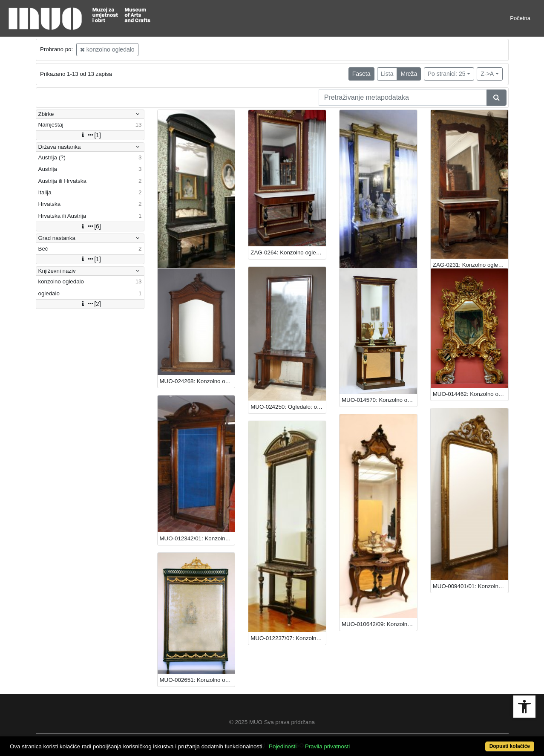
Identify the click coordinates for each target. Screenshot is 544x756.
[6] (90, 226)
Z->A (487, 74)
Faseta (361, 74)
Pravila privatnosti (327, 746)
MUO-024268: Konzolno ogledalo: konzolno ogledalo (197, 381)
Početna (520, 18)
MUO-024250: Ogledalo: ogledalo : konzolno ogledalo (288, 407)
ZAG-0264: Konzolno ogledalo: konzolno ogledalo (288, 252)
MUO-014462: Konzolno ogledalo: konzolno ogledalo (471, 394)
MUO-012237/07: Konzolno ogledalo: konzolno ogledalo (288, 638)
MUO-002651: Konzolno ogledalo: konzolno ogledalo (197, 680)
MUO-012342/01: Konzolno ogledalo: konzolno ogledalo (197, 538)
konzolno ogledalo (107, 49)
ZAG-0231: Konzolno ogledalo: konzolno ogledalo (471, 265)
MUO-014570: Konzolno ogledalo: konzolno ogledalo (379, 400)
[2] (90, 304)
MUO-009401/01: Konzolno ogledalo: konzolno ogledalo (471, 586)
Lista (387, 74)
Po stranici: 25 (447, 74)
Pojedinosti (283, 746)
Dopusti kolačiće (510, 746)
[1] (90, 135)
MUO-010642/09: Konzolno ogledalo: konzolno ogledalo (379, 624)
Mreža (409, 74)
